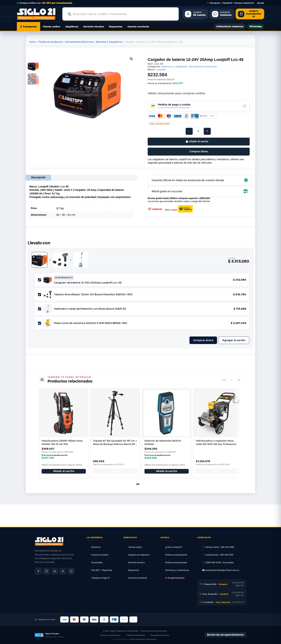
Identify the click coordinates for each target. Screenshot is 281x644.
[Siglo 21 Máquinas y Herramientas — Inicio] (49, 541)
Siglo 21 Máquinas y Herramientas (124, 631)
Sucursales (97, 562)
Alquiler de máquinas (139, 555)
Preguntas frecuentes (160, 635)
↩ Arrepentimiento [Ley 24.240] (175, 578)
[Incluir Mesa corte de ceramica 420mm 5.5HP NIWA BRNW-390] (40, 323)
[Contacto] (222, 14)
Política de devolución (176, 555)
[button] (131, 59)
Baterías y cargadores (109, 42)
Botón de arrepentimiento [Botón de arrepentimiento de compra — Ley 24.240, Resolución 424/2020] (225, 635)
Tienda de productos (51, 42)
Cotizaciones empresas (230, 26)
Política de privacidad (176, 562)
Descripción (38, 177)
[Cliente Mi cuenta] (195, 14)
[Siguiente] (239, 380)
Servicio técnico (94, 26)
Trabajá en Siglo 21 (101, 578)
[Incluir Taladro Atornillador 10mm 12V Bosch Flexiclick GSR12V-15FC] (40, 295)
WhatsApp (256, 26)
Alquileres (72, 26)
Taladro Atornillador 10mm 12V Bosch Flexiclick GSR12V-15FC (93, 294)
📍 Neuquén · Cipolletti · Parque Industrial (230, 3)
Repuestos (116, 26)
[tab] (138, 484)
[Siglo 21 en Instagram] (46, 571)
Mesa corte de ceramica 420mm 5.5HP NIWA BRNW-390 (91, 323)
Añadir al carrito (199, 141)
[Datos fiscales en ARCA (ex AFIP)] (50, 635)
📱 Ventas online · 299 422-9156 (218, 547)
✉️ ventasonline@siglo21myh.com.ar (221, 570)
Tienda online (52, 26)
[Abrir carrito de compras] (250, 14)
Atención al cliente (138, 578)
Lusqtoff (161, 70)
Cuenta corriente (138, 26)
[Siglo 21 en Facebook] (38, 571)
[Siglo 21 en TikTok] (63, 571)
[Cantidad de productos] (198, 131)
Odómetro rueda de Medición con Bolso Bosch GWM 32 (90, 309)
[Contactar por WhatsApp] (71, 571)
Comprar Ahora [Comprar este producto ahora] (199, 151)
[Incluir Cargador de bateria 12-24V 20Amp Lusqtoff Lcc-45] (40, 280)
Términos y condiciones (177, 570)
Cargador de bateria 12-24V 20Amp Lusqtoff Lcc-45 (88, 283)
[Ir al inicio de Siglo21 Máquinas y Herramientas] (38, 14)
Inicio (33, 42)
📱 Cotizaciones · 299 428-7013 (218, 555)
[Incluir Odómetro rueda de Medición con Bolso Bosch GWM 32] (40, 309)
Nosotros (96, 547)
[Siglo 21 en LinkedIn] (55, 571)
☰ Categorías (28, 26)
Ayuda (261, 3)
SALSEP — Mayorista (102, 570)
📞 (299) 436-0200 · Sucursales (218, 562)
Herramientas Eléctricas (80, 42)
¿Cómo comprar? (174, 547)
